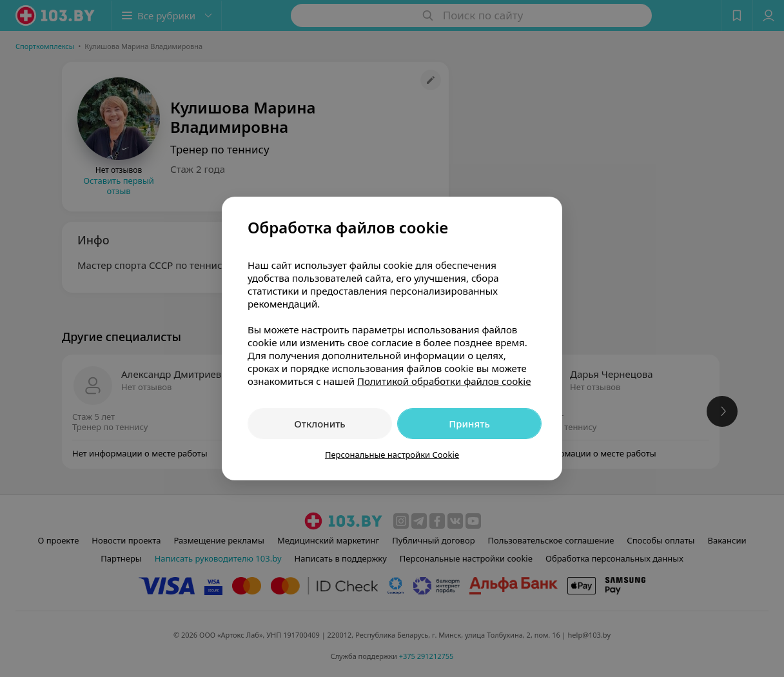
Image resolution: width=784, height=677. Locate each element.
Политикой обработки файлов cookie (444, 381)
